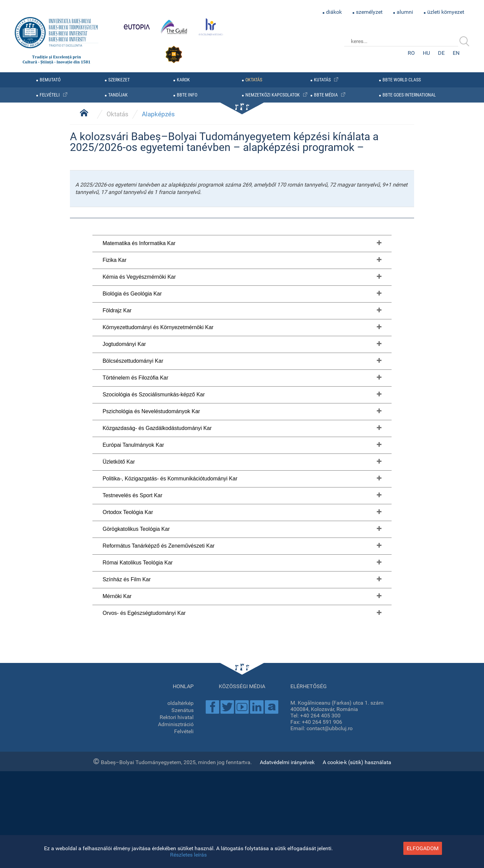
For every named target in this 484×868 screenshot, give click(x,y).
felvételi (50, 95)
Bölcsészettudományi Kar (133, 708)
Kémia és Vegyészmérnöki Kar (139, 624)
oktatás (254, 80)
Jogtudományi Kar (124, 691)
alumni (405, 12)
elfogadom (423, 848)
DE (441, 53)
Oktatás (117, 461)
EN (456, 53)
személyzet (369, 12)
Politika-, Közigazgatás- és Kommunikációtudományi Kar (170, 825)
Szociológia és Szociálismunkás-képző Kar (154, 741)
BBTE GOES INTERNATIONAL (409, 95)
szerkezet (119, 80)
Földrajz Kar (117, 657)
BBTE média (326, 95)
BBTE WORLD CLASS (402, 80)
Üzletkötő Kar (119, 809)
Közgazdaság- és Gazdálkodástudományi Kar (157, 775)
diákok (334, 12)
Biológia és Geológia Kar (132, 641)
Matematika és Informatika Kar (139, 590)
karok (183, 80)
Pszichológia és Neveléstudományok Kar (151, 758)
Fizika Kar (114, 607)
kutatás (322, 80)
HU (426, 53)
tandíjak (118, 95)
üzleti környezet (446, 12)
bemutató (50, 80)
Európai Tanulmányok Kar (133, 792)
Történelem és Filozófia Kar (135, 725)
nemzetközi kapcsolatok (273, 95)
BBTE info (187, 95)
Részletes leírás (188, 855)
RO (411, 53)
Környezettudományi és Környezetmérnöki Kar (158, 674)
